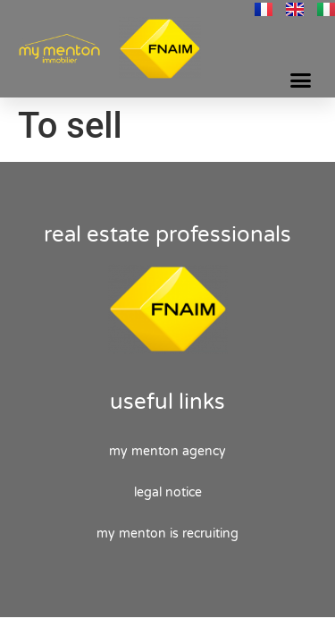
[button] (301, 80)
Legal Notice (168, 492)
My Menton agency (167, 451)
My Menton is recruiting (167, 534)
